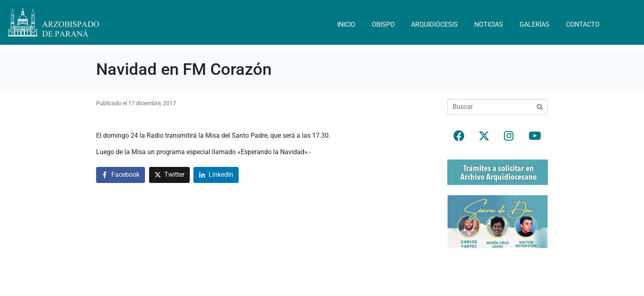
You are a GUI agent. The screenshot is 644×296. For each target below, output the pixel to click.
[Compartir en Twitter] (169, 175)
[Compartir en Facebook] (121, 175)
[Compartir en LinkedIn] (216, 175)
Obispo (383, 24)
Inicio (346, 24)
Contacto (583, 24)
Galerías (535, 24)
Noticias (489, 24)
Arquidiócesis (435, 24)
